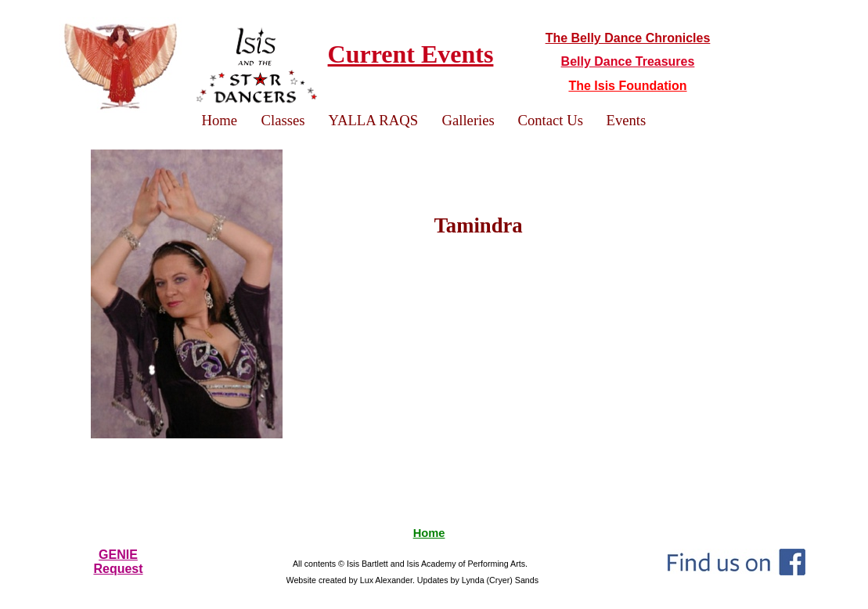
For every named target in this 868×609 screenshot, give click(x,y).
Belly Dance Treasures (628, 61)
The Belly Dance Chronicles (628, 38)
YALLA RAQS (374, 120)
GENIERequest (118, 562)
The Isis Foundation (627, 86)
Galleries (468, 120)
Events (627, 120)
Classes (283, 120)
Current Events (411, 54)
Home (429, 533)
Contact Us (551, 120)
